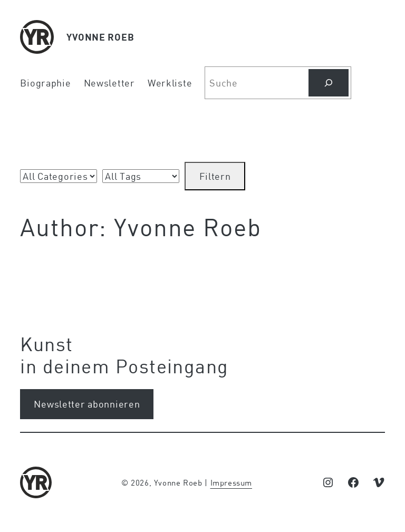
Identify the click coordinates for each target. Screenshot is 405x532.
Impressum (232, 482)
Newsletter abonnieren (87, 404)
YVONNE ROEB (100, 37)
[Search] (329, 83)
